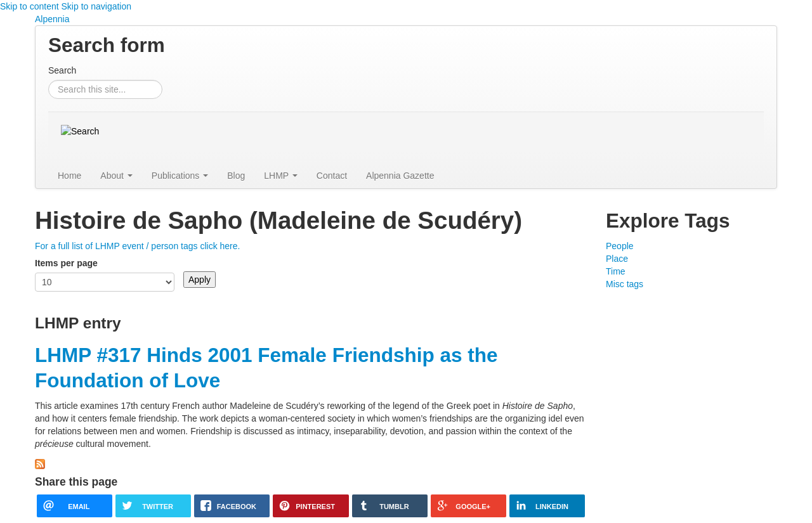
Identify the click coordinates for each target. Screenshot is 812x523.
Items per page (66, 263)
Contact (332, 176)
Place (617, 259)
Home (69, 176)
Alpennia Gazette (400, 176)
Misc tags (625, 284)
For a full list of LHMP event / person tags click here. (137, 246)
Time (616, 271)
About (116, 176)
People (620, 246)
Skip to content (29, 6)
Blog (236, 176)
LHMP (281, 176)
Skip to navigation (97, 6)
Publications (180, 176)
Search (62, 70)
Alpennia (52, 19)
